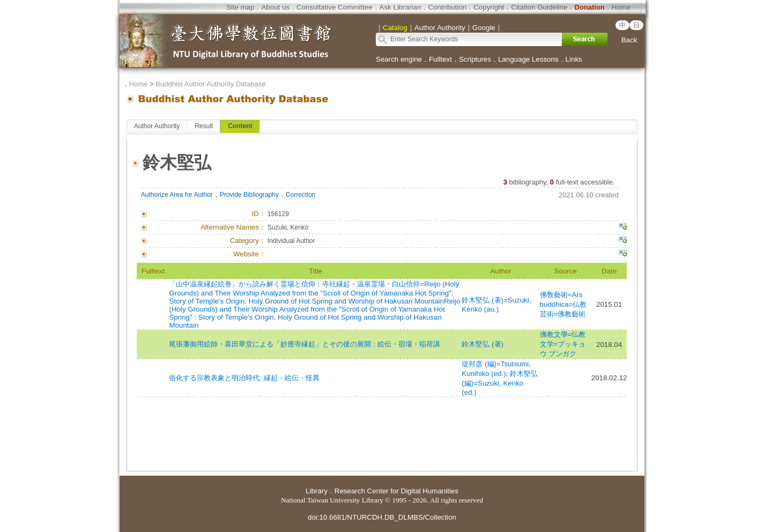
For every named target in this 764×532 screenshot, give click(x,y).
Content (240, 126)
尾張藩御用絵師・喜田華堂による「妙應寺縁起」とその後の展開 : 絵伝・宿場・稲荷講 (304, 344)
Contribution (447, 7)
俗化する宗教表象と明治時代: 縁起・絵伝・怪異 (244, 378)
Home (621, 7)
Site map (240, 7)
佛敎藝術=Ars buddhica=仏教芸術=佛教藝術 (563, 304)
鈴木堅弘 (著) (483, 344)
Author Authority (157, 126)
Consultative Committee (334, 7)
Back (629, 40)
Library (317, 491)
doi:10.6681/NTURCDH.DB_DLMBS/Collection (382, 517)
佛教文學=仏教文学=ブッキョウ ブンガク (563, 344)
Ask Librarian (400, 7)
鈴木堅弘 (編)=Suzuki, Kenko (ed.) (500, 383)
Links (574, 59)
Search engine (399, 59)
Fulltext (440, 59)
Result (204, 126)
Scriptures (475, 59)
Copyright (489, 7)
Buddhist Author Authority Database (210, 84)
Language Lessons (528, 59)
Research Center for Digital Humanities (396, 491)
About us (275, 7)
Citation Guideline (539, 7)
